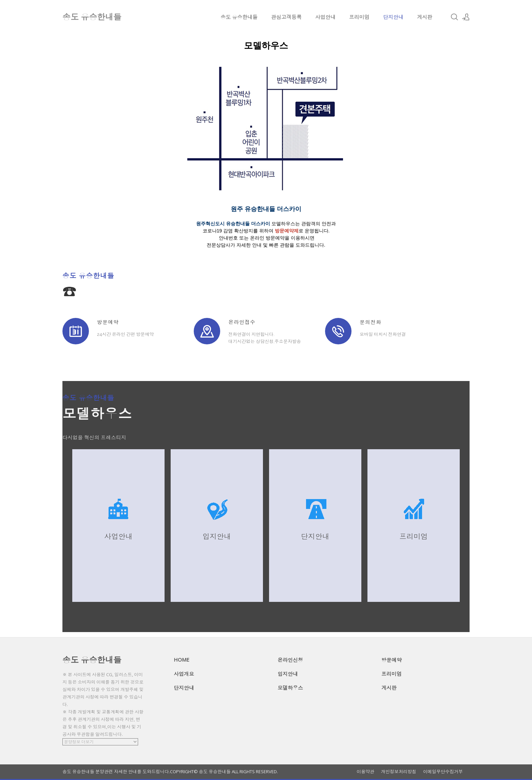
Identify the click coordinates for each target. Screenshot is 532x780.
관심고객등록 (286, 17)
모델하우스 (290, 688)
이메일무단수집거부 (443, 772)
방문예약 (392, 660)
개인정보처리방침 (399, 772)
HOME (182, 660)
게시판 (425, 17)
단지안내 (393, 17)
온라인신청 (290, 660)
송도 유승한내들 (239, 17)
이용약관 (365, 772)
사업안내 (325, 17)
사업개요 (184, 674)
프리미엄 (359, 17)
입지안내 (288, 674)
